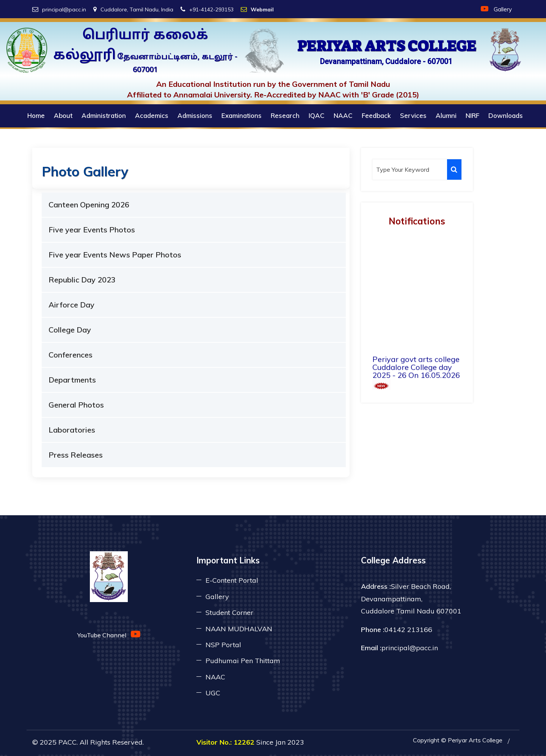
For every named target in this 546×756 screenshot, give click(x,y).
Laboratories (72, 430)
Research (285, 115)
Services (413, 115)
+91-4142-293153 (207, 9)
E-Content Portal (232, 580)
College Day (70, 330)
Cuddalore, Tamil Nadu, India (133, 9)
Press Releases (76, 455)
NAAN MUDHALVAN (239, 629)
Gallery (503, 9)
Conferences (71, 355)
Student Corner (229, 612)
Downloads (506, 115)
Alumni (446, 115)
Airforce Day (71, 305)
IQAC (317, 115)
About (63, 115)
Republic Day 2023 (82, 280)
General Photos (76, 405)
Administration (104, 115)
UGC (213, 693)
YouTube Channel (109, 634)
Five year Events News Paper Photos (115, 255)
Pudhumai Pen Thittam (243, 661)
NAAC (343, 115)
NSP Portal (223, 645)
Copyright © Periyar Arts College (458, 740)
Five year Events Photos (92, 230)
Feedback (376, 115)
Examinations (242, 115)
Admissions (195, 115)
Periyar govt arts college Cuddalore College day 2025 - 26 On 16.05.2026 (416, 382)
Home (36, 115)
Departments (72, 380)
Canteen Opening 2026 (89, 205)
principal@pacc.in (59, 9)
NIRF (472, 115)
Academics (152, 115)
